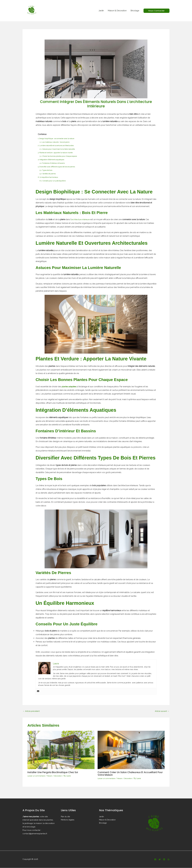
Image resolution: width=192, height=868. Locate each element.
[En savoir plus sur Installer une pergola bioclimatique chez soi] (61, 750)
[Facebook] (155, 860)
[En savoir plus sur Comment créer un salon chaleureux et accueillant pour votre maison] (131, 750)
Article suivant (162, 711)
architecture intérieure (81, 219)
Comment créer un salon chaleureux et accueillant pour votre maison (129, 774)
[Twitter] (160, 860)
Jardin (101, 11)
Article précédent (32, 711)
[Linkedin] (164, 860)
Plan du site (65, 817)
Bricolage (135, 11)
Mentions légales (68, 820)
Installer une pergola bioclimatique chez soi (54, 773)
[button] (156, 11)
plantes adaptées (70, 387)
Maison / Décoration (57, 776)
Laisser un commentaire (37, 776)
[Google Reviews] (168, 860)
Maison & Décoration (117, 11)
